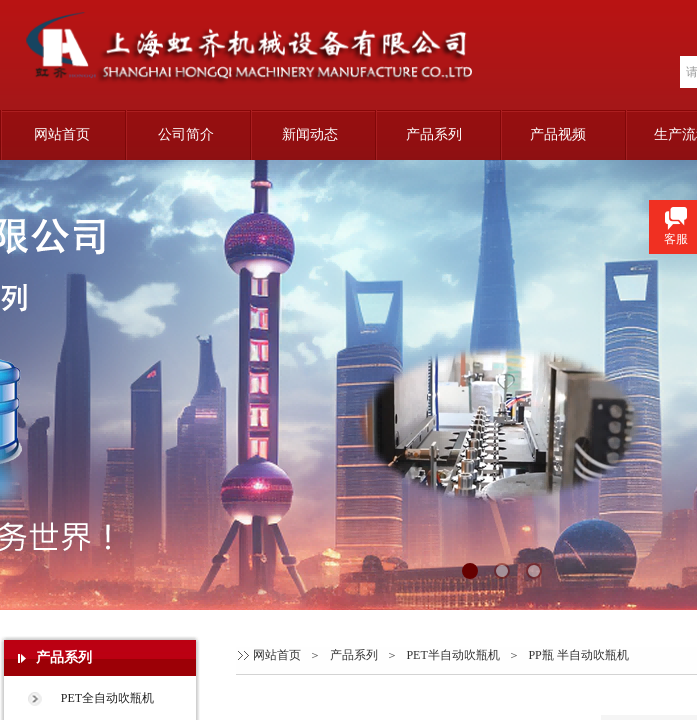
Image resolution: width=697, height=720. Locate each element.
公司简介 (186, 134)
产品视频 (558, 134)
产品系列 (434, 134)
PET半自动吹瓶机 (452, 655)
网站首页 (62, 134)
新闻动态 (310, 134)
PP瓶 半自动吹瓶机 (578, 655)
